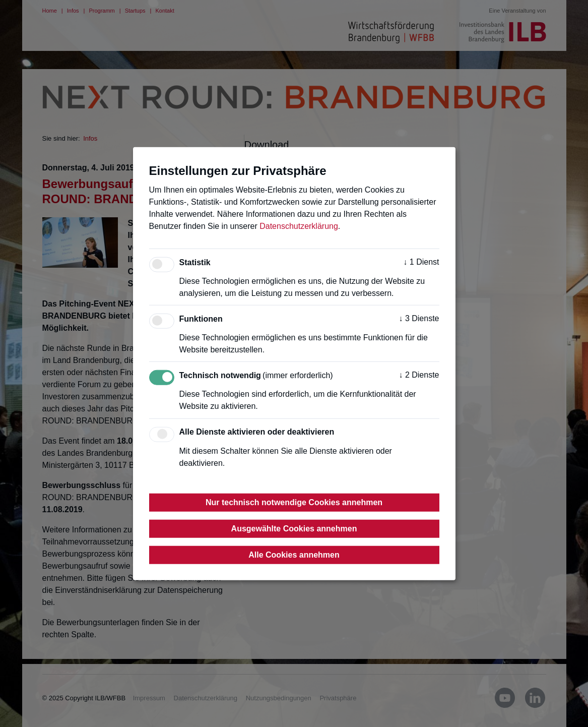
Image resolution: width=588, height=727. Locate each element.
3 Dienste (419, 318)
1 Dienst (421, 262)
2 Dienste (419, 375)
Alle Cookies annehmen (294, 554)
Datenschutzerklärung (299, 226)
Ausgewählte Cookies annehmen (294, 528)
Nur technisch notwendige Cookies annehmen (294, 502)
